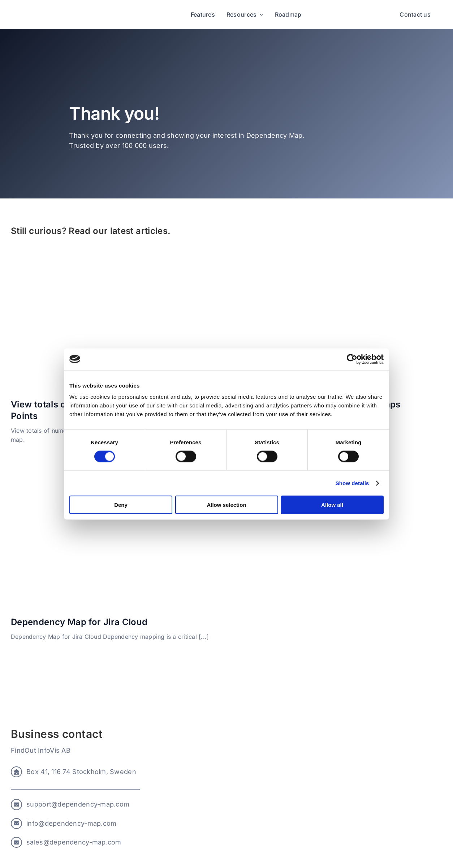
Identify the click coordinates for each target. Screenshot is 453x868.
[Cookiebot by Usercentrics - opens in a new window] (352, 359)
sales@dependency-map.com (74, 842)
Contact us (415, 14)
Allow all (332, 505)
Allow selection (226, 505)
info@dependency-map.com (71, 823)
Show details (352, 483)
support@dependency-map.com (78, 804)
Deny (121, 505)
